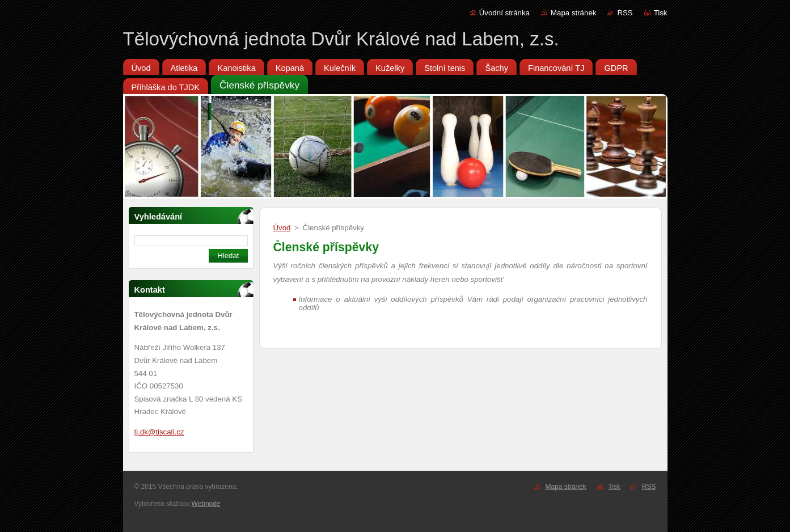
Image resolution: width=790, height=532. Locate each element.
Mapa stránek (573, 13)
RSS (625, 13)
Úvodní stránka (504, 13)
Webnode (206, 504)
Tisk (661, 13)
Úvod (282, 228)
